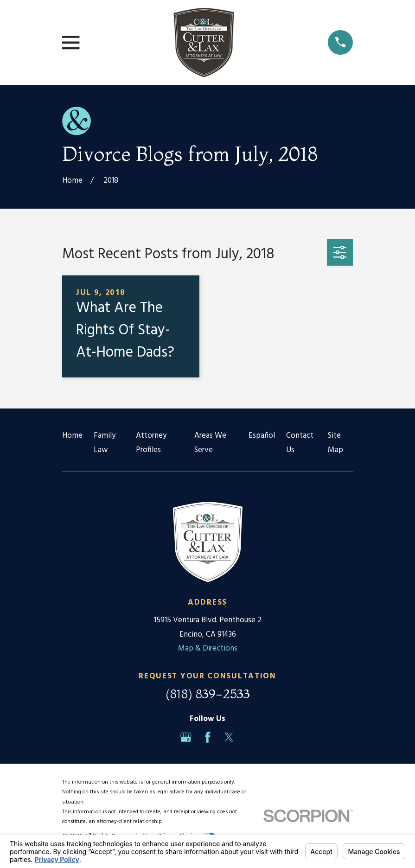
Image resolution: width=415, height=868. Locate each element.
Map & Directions (208, 648)
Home (72, 436)
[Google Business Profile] (186, 737)
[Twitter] (229, 737)
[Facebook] (208, 737)
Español (262, 436)
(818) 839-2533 (208, 694)
